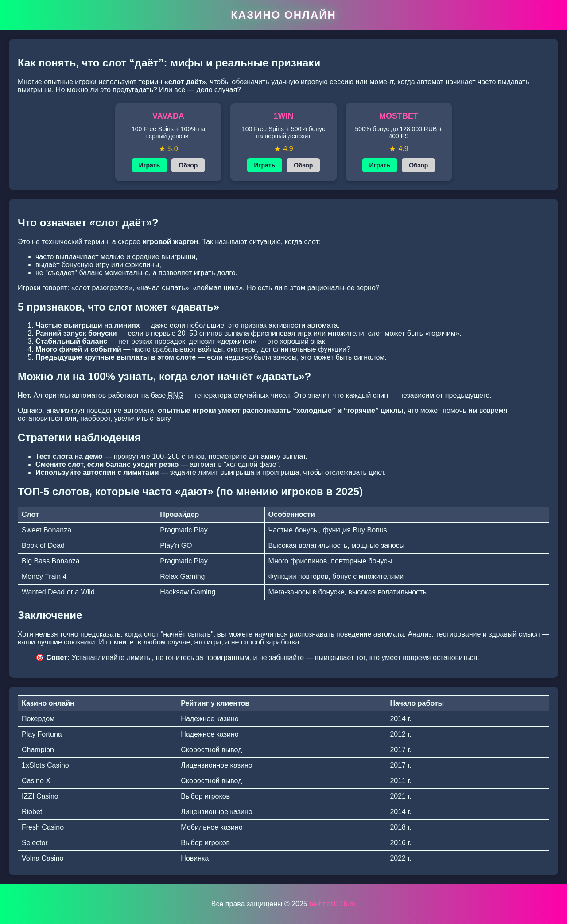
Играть (150, 165)
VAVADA (168, 116)
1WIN (284, 116)
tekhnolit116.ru (332, 904)
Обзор (188, 165)
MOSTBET (399, 116)
